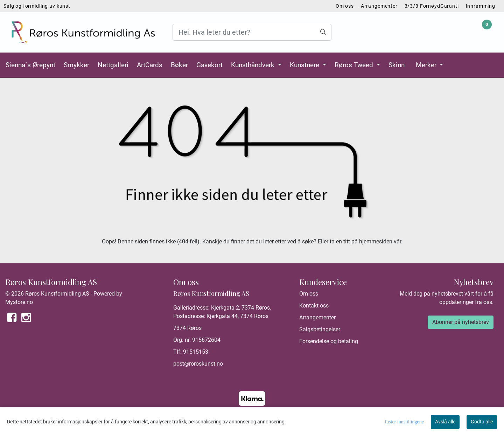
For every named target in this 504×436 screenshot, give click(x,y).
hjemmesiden (376, 241)
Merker (427, 65)
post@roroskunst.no (198, 364)
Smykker (76, 65)
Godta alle (482, 422)
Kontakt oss (314, 306)
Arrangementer (379, 6)
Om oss (345, 6)
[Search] (252, 32)
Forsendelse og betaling (329, 341)
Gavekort (209, 65)
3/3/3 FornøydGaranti (432, 6)
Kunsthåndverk (254, 65)
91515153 (196, 352)
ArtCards (150, 65)
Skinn (397, 65)
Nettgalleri (113, 65)
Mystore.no (19, 302)
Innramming (481, 6)
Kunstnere (305, 65)
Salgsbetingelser (320, 329)
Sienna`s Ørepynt (30, 65)
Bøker (179, 65)
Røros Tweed (355, 65)
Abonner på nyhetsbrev (461, 322)
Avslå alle (445, 422)
